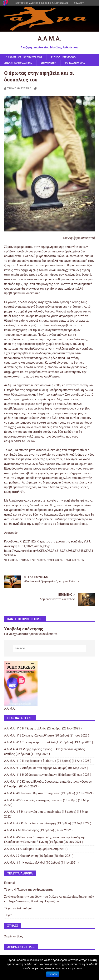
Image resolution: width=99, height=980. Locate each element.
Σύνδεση (79, 3)
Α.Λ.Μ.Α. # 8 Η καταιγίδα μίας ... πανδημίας (33, 812)
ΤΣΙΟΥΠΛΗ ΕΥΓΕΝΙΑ (19, 88)
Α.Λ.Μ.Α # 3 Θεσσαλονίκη (21, 856)
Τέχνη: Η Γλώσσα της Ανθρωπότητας (29, 890)
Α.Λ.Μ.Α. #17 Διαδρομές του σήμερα (28, 768)
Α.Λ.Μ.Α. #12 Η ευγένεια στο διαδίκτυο (30, 761)
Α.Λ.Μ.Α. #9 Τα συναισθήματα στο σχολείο (32, 793)
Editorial (9, 883)
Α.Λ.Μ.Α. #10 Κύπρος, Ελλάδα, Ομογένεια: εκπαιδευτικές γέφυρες (48, 782)
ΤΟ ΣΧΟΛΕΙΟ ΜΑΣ (75, 63)
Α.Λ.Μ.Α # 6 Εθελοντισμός (22, 830)
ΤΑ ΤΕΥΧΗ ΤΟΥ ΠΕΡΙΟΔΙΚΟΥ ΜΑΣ (23, 57)
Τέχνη (8, 915)
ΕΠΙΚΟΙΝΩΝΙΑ (49, 63)
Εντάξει (53, 974)
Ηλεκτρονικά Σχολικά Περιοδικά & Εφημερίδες (41, 3)
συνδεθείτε (50, 634)
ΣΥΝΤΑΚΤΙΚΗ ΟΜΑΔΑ (63, 57)
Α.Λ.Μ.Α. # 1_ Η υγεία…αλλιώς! (25, 863)
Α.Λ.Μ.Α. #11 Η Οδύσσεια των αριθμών (30, 775)
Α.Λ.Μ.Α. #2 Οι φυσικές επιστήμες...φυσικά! (33, 800)
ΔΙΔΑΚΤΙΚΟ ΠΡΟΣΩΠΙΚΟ (18, 63)
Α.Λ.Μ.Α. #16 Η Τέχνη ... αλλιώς (25, 728)
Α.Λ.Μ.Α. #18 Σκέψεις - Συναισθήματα (29, 735)
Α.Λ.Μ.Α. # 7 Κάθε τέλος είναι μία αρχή (30, 823)
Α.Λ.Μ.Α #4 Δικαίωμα (18, 849)
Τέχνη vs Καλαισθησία (19, 908)
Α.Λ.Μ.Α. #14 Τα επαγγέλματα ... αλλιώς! (31, 742)
